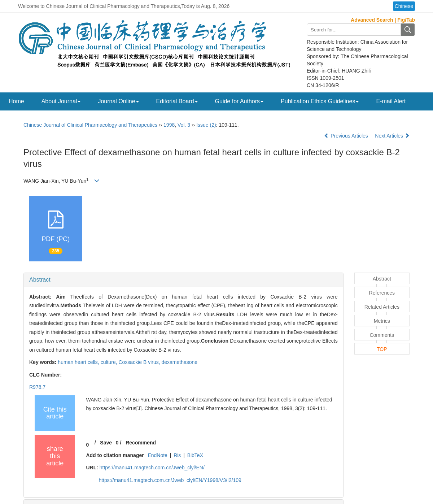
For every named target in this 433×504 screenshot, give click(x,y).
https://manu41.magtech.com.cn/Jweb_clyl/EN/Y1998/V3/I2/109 (170, 480)
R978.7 (37, 387)
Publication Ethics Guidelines (320, 101)
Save (106, 443)
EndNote (157, 455)
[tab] (183, 280)
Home (16, 101)
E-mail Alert (391, 101)
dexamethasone (180, 362)
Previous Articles (347, 136)
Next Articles (392, 136)
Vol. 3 (184, 125)
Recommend (141, 443)
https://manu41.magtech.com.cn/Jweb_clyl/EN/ (152, 468)
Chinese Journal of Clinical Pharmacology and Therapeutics (90, 125)
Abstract (40, 280)
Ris (177, 455)
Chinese (404, 6)
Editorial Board (177, 101)
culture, (110, 362)
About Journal (61, 101)
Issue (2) (206, 125)
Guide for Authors (239, 101)
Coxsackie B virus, (140, 362)
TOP (382, 349)
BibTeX (195, 455)
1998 (169, 125)
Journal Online (118, 101)
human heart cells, (79, 362)
